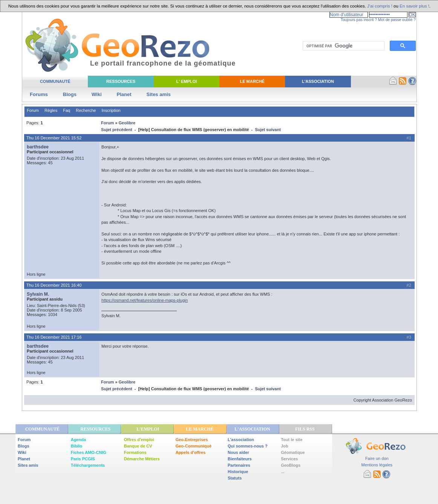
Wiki (97, 94)
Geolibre (127, 123)
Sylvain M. (38, 294)
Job (285, 446)
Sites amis (159, 94)
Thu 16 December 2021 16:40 (54, 285)
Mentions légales (377, 465)
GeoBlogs (291, 465)
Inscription (111, 110)
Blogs (70, 94)
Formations (135, 452)
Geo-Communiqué (194, 446)
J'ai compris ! (380, 6)
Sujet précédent (117, 130)
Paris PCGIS (83, 459)
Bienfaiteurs (240, 459)
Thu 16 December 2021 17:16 (54, 337)
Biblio (77, 446)
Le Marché (252, 81)
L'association (241, 440)
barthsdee (38, 147)
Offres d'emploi (139, 440)
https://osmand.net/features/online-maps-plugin (145, 300)
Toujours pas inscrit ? (359, 20)
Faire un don (377, 458)
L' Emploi (187, 81)
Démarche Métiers (142, 459)
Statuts (235, 478)
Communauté (55, 81)
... (283, 472)
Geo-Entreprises (192, 440)
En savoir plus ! (414, 6)
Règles (51, 110)
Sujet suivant (268, 130)
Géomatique (293, 452)
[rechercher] (343, 46)
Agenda (78, 440)
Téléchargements (88, 465)
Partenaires (239, 465)
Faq (67, 110)
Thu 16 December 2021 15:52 (54, 138)
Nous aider (238, 452)
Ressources (121, 81)
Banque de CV (138, 446)
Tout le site (292, 440)
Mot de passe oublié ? (397, 20)
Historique (238, 472)
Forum (33, 110)
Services (289, 459)
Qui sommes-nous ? (248, 446)
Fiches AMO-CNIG (89, 452)
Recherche (86, 110)
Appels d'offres (191, 452)
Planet (124, 94)
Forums (39, 94)
